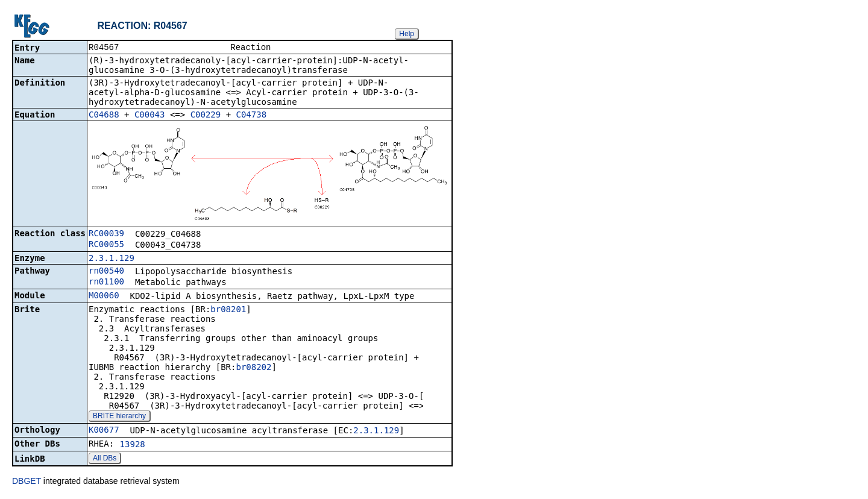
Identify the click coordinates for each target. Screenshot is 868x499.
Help (407, 34)
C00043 (150, 116)
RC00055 (106, 245)
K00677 (104, 431)
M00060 (104, 297)
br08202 (253, 368)
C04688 (104, 116)
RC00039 (106, 234)
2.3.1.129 (112, 259)
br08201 (228, 310)
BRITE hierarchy (119, 417)
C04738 (252, 116)
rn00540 (106, 272)
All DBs (105, 459)
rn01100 (106, 283)
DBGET (27, 482)
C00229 (206, 116)
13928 (133, 445)
